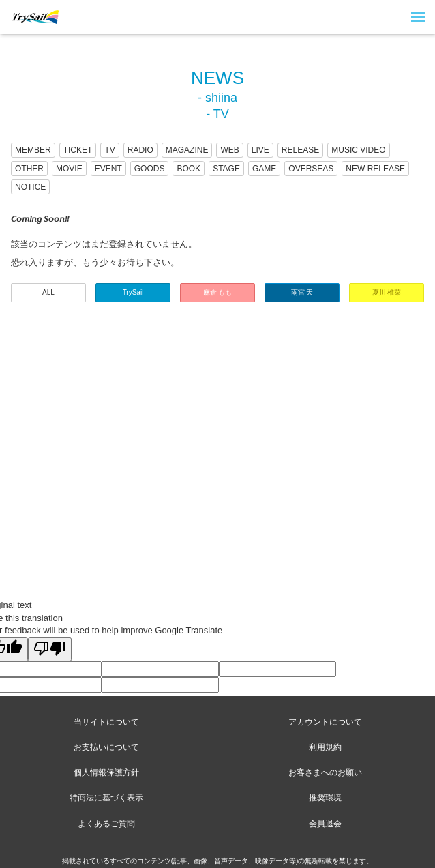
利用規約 (325, 747)
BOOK (189, 169)
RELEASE (300, 150)
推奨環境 (325, 798)
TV (109, 150)
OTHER (29, 169)
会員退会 (325, 824)
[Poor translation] (50, 650)
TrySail (133, 292)
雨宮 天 (302, 292)
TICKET (78, 150)
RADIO (140, 150)
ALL (48, 292)
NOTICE (30, 187)
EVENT (108, 169)
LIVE (260, 150)
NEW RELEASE (375, 169)
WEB (229, 150)
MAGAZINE (187, 150)
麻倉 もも (218, 292)
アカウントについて (325, 722)
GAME (264, 169)
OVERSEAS (311, 169)
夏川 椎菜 (387, 292)
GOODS (150, 169)
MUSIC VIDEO (358, 150)
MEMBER (33, 150)
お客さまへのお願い (325, 772)
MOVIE (69, 169)
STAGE (226, 169)
